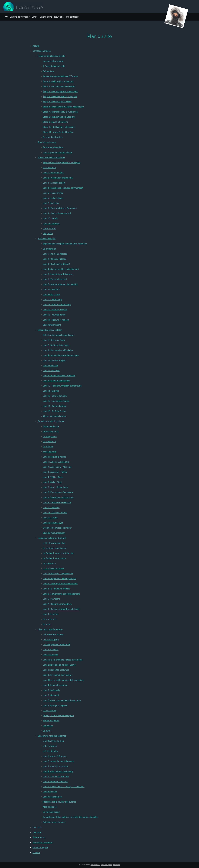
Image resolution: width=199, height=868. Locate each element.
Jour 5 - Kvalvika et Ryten (55, 360)
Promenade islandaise (53, 147)
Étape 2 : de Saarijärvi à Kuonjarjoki (59, 86)
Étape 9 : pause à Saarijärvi (55, 122)
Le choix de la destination (55, 548)
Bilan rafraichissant (52, 325)
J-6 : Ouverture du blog (53, 741)
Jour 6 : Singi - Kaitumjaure (55, 487)
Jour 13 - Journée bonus (54, 315)
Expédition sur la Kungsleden (51, 421)
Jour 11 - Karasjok (51, 223)
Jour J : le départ (51, 650)
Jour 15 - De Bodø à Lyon (54, 411)
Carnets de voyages (19, 17)
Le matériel (48, 447)
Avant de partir (50, 452)
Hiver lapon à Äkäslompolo (50, 629)
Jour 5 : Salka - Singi (52, 482)
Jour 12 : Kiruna (50, 518)
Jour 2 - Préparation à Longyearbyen (60, 579)
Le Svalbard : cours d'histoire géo (58, 553)
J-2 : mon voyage (51, 639)
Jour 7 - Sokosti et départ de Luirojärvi (61, 284)
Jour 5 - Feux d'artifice (53, 193)
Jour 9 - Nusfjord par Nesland (57, 381)
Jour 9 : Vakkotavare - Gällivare (57, 502)
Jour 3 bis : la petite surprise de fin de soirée (63, 680)
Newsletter (59, 17)
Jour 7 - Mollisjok (51, 203)
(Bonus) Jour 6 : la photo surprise (58, 716)
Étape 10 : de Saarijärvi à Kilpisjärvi (59, 127)
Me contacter (72, 17)
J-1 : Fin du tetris (51, 751)
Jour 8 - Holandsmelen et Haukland (59, 376)
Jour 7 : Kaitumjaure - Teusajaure (58, 492)
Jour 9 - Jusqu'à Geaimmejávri (57, 213)
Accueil (36, 46)
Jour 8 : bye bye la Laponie (55, 705)
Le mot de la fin (50, 619)
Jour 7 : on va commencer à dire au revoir (62, 700)
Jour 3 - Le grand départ (54, 183)
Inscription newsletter (43, 842)
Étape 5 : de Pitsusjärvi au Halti (57, 102)
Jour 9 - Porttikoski (52, 294)
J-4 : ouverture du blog (53, 634)
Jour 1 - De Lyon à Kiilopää (55, 254)
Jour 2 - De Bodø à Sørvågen (56, 345)
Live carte (37, 827)
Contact (36, 853)
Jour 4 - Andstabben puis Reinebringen (61, 355)
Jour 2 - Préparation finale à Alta (58, 178)
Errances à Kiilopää (47, 239)
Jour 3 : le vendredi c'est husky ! (58, 675)
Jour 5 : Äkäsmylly (51, 690)
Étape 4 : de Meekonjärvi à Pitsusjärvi (60, 97)
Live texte (37, 832)
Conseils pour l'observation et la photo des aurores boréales (71, 817)
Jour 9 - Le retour (51, 614)
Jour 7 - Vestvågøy (52, 371)
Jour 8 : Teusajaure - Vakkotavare (58, 497)
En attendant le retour (53, 137)
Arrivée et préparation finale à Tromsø (60, 76)
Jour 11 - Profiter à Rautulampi (57, 305)
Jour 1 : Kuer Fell (51, 655)
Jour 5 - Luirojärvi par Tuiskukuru (58, 274)
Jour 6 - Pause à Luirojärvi (55, 279)
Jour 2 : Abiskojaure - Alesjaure (57, 467)
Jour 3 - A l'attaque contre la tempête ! (61, 584)
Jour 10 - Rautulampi (53, 300)
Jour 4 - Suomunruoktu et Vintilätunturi (61, 269)
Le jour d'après (50, 711)
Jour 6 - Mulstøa (50, 366)
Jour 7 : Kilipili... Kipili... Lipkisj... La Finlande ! (64, 787)
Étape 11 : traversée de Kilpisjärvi (58, 132)
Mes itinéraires (50, 807)
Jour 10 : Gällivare (51, 508)
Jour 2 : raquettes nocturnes (56, 670)
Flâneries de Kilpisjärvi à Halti (51, 56)
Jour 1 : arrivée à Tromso (54, 756)
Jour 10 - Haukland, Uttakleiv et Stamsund (62, 386)
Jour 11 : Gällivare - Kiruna (55, 513)
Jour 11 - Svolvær (51, 391)
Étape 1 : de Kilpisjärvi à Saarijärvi (58, 81)
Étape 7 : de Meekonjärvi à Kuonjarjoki (61, 112)
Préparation (48, 71)
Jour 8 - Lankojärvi (52, 289)
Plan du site (117, 865)
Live (34, 17)
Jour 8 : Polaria (50, 792)
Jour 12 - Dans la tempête (55, 396)
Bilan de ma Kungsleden (54, 533)
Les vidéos (48, 726)
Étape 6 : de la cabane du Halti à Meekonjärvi (64, 107)
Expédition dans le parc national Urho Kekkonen (65, 244)
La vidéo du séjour (51, 812)
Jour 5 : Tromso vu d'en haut (56, 776)
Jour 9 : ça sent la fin (53, 797)
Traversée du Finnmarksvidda (51, 157)
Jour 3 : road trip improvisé (55, 766)
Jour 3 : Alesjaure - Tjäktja (55, 472)
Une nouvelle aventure (53, 61)
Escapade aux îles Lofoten (50, 330)
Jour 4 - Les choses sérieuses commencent (63, 188)
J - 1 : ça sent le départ (53, 568)
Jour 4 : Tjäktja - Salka (53, 477)
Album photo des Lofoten (55, 416)
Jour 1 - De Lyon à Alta (53, 173)
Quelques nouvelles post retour (57, 528)
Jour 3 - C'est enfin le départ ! (56, 264)
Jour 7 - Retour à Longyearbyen (57, 604)
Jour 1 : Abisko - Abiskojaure (56, 462)
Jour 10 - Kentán (51, 218)
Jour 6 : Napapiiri (51, 695)
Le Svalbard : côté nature (54, 558)
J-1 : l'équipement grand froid (56, 645)
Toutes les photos (51, 721)
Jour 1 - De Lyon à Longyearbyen (58, 574)
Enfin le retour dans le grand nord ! (59, 335)
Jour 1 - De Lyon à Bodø (54, 340)
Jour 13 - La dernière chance (56, 401)
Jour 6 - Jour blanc (52, 599)
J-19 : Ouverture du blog (54, 543)
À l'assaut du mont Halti (54, 66)
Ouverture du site (51, 426)
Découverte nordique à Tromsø (52, 736)
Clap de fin (48, 234)
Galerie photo (46, 17)
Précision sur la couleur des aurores (60, 802)
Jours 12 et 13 (50, 229)
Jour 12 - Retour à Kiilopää (55, 310)
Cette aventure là (51, 431)
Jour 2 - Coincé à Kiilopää (55, 259)
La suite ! (47, 624)
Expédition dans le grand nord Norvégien (62, 163)
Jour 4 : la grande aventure (55, 685)
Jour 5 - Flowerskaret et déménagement (61, 594)
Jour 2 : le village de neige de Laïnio (59, 665)
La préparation (50, 168)
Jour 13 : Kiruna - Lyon (53, 523)
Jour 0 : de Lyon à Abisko (55, 457)
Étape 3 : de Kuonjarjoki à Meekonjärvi (61, 92)
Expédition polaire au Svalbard (52, 538)
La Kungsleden (50, 437)
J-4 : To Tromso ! (51, 746)
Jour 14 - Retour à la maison (56, 320)
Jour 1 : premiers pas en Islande (58, 152)
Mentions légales (40, 848)
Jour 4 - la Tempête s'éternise (57, 589)
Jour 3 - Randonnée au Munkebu (58, 350)
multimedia (95, 865)
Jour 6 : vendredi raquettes (55, 782)
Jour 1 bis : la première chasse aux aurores (63, 660)
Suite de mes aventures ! (54, 822)
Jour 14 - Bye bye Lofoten (55, 406)
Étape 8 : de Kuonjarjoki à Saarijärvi (59, 117)
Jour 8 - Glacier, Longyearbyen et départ (61, 609)
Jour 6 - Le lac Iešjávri (53, 198)
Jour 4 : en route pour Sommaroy (58, 771)
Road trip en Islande (47, 142)
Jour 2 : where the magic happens (59, 761)
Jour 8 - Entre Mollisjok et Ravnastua (60, 208)
